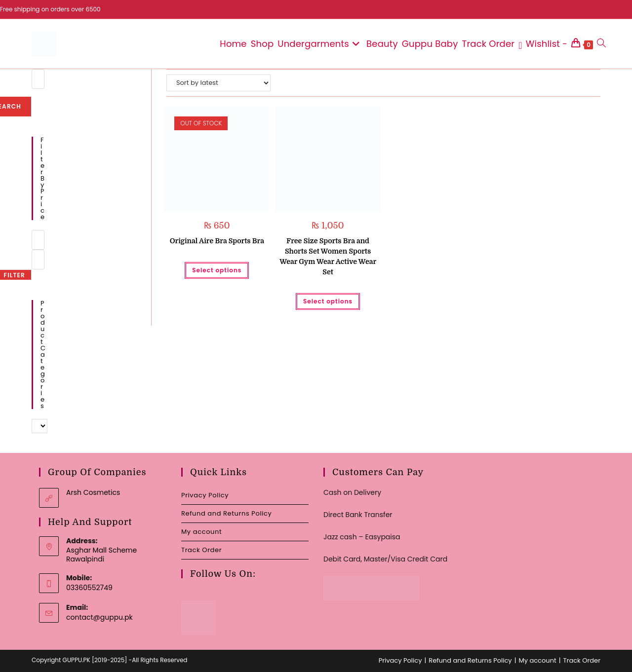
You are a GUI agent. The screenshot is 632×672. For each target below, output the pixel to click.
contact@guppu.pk (99, 617)
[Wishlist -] (543, 44)
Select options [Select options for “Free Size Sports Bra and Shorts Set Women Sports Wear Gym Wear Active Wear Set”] (328, 301)
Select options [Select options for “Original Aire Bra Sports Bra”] (217, 270)
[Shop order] (218, 83)
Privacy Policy (205, 495)
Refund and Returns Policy (226, 513)
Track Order (201, 550)
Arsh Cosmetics (93, 492)
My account (201, 532)
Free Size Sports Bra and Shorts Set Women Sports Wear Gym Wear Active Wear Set (328, 256)
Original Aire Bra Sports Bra (217, 241)
